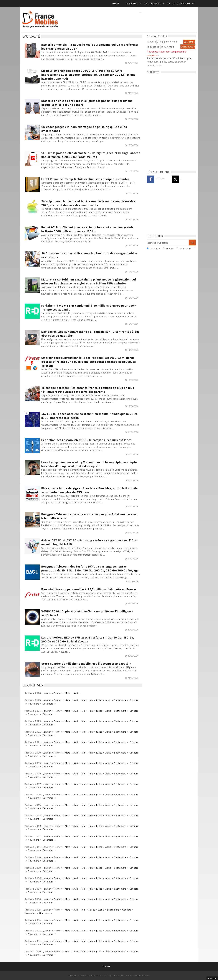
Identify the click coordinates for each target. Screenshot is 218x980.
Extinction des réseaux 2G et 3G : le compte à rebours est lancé (86, 440)
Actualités (155, 248)
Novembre (34, 704)
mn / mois (172, 42)
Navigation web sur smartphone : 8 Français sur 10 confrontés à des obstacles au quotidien (90, 334)
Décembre (48, 704)
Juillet (99, 700)
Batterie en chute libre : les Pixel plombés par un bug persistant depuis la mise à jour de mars (87, 103)
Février (58, 693)
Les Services (131, 3)
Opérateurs (185, 248)
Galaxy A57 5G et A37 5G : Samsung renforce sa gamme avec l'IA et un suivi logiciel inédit (89, 542)
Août (108, 700)
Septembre (120, 700)
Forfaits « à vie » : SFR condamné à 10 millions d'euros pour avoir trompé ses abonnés (89, 308)
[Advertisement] (141, 19)
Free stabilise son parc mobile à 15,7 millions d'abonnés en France (89, 589)
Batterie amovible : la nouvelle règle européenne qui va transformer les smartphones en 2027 (90, 47)
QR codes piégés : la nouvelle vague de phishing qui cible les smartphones (84, 129)
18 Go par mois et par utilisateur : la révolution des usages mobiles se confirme (90, 255)
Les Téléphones (153, 3)
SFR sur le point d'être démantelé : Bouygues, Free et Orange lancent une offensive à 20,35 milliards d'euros (91, 155)
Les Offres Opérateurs (179, 3)
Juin (91, 700)
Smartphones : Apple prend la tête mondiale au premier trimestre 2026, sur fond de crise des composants (88, 203)
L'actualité (31, 36)
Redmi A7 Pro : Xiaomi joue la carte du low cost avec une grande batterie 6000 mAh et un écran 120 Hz (87, 229)
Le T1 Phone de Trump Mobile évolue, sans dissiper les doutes (85, 179)
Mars (68, 693)
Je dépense (153, 47)
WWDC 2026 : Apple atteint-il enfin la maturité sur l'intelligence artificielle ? (87, 613)
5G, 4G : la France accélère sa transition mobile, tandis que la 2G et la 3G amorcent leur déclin (89, 416)
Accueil (115, 3)
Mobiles (170, 248)
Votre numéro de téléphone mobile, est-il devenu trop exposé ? (86, 664)
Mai (84, 700)
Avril (76, 693)
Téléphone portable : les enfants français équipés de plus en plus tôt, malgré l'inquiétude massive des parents (88, 390)
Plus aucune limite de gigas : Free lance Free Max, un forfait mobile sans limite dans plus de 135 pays (89, 490)
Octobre (134, 700)
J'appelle (151, 42)
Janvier (47, 693)
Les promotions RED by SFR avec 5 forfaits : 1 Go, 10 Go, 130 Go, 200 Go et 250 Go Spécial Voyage (88, 639)
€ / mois (169, 47)
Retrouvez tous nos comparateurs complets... (166, 53)
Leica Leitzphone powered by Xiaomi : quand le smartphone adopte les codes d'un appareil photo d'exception (89, 464)
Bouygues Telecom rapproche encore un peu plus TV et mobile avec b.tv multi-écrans (89, 516)
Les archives (33, 685)
